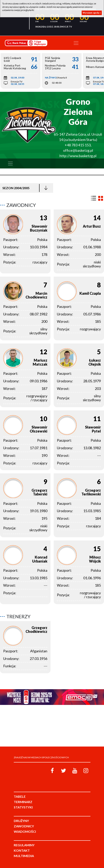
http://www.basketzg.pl (78, 156)
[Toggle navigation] (76, 43)
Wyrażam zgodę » (92, 13)
